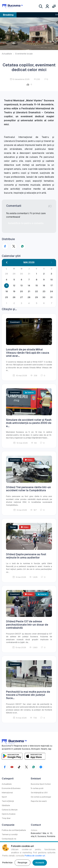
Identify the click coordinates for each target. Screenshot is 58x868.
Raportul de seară (39, 801)
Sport (4, 797)
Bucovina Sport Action (41, 784)
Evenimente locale (24, 54)
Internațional (7, 793)
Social (13, 527)
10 (52, 280)
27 (21, 297)
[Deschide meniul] (54, 6)
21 (29, 291)
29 (36, 297)
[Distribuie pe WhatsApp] (22, 246)
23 (44, 291)
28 (29, 297)
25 (6, 297)
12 (14, 285)
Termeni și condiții (10, 834)
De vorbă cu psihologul (41, 797)
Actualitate (7, 54)
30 (44, 297)
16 (44, 285)
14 (29, 285)
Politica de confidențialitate (14, 830)
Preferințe (7, 863)
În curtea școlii (37, 788)
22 (36, 291)
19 (14, 291)
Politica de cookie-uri (35, 856)
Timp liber (6, 818)
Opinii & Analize (9, 814)
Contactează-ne (9, 839)
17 (52, 285)
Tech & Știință (8, 801)
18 (7, 291)
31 (51, 297)
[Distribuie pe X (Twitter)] (14, 246)
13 (21, 285)
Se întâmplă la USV (39, 793)
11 (7, 285)
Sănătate (6, 805)
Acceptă (40, 863)
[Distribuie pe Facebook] (5, 246)
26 (14, 297)
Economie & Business (11, 788)
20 (21, 291)
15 (37, 285)
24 (51, 291)
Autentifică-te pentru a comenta (26, 223)
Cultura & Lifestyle (10, 810)
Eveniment (15, 322)
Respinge (23, 863)
